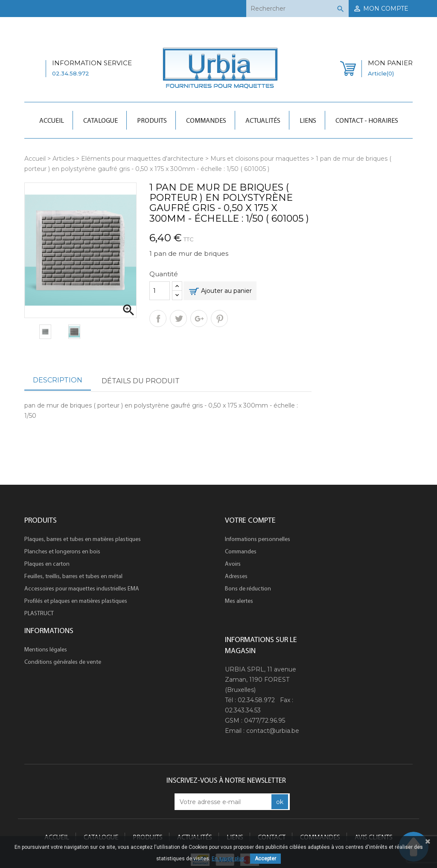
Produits (152, 120)
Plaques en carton (47, 564)
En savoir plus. (229, 859)
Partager (158, 318)
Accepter (265, 859)
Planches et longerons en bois (62, 551)
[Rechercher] (297, 9)
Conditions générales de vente (63, 662)
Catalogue (101, 120)
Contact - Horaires (367, 120)
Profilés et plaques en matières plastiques (76, 601)
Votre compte (250, 520)
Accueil (52, 120)
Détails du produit (141, 381)
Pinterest (219, 318)
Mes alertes (239, 601)
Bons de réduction (248, 588)
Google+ (199, 318)
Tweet (178, 318)
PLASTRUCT (39, 613)
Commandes (206, 120)
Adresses (236, 576)
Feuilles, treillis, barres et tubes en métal (73, 576)
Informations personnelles (258, 539)
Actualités (263, 120)
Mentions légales (46, 649)
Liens (308, 120)
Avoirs (233, 564)
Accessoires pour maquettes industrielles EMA (82, 588)
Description (58, 380)
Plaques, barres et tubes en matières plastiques (83, 539)
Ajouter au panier (226, 291)
